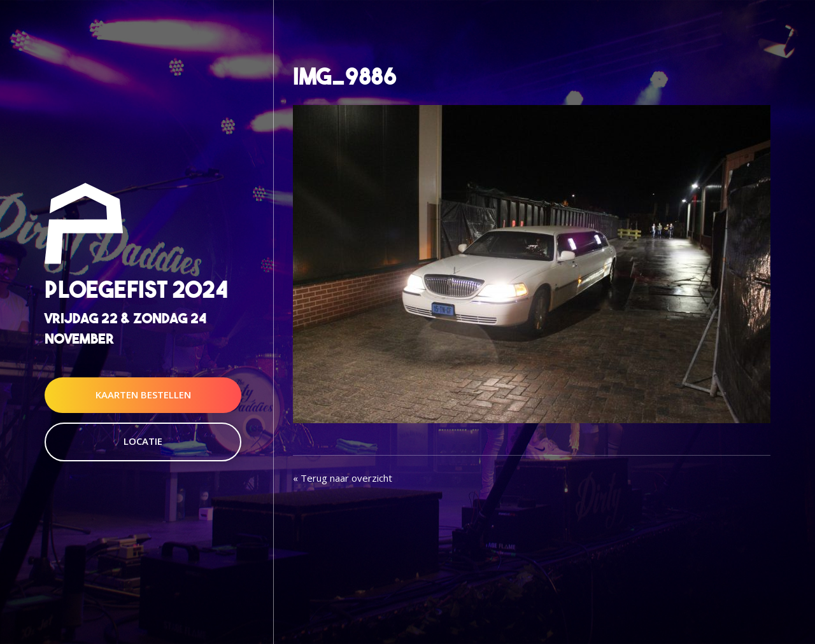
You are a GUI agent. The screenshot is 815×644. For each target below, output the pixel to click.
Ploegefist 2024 (136, 290)
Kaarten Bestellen (143, 395)
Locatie (143, 441)
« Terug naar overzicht (343, 478)
